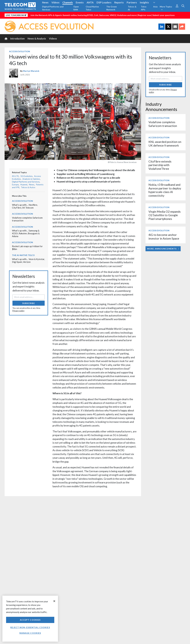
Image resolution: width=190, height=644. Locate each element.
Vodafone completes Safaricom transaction (163, 124)
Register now (144, 15)
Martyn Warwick (31, 71)
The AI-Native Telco (23, 255)
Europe (15, 184)
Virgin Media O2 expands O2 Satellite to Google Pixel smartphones (165, 215)
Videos (55, 2)
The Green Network (112, 8)
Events (80, 2)
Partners (132, 2)
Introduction (17, 39)
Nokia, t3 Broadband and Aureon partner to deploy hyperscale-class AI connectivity (165, 190)
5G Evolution (26, 176)
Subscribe (29, 303)
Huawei (24, 184)
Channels (68, 2)
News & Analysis (37, 39)
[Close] (54, 601)
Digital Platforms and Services (53, 8)
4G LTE (15, 176)
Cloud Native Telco (92, 8)
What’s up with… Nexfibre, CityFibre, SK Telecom (25, 206)
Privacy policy (18, 311)
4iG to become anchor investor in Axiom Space (164, 237)
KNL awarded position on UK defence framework (165, 144)
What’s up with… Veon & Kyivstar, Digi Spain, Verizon (28, 260)
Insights (144, 2)
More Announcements (163, 249)
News (45, 2)
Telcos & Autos (28, 187)
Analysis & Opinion (31, 179)
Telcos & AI (132, 8)
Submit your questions (164, 15)
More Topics (166, 8)
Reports (119, 2)
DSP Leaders (104, 2)
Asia (155, 7)
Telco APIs (144, 8)
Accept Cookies (30, 620)
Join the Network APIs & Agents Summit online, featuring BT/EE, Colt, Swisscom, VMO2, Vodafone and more (83, 15)
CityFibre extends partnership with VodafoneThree (160, 165)
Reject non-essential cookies (30, 627)
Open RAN (76, 8)
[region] (30, 619)
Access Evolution (20, 51)
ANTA (90, 2)
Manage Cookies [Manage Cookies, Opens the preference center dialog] (30, 633)
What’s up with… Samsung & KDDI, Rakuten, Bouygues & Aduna (26, 233)
